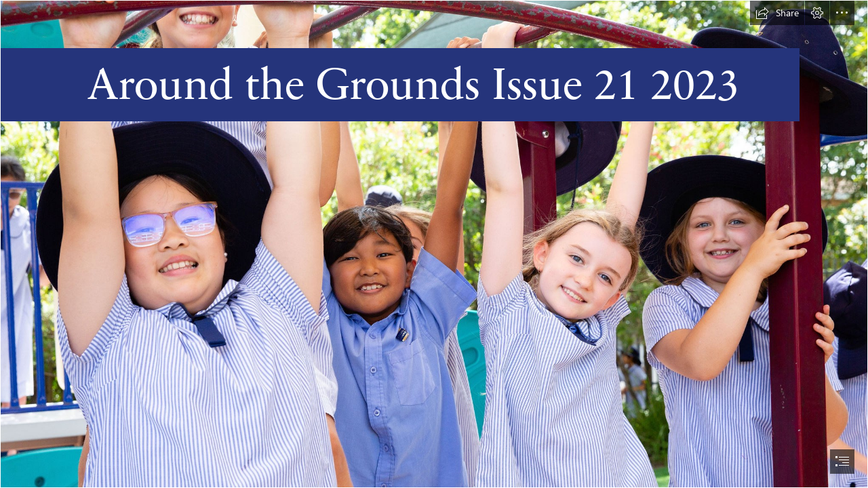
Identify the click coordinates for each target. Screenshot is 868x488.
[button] (777, 13)
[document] (434, 244)
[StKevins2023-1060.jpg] (434, 244)
